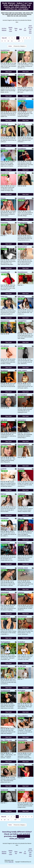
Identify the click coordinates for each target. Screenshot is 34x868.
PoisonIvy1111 (5, 321)
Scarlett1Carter (5, 50)
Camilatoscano (5, 99)
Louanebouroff (5, 272)
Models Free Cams (10, 29)
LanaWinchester (6, 617)
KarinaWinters (22, 149)
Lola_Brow (4, 420)
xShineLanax (21, 75)
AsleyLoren (4, 297)
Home (10, 46)
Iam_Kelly (4, 247)
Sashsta (3, 149)
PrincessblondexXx (23, 444)
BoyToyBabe (21, 691)
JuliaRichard (21, 494)
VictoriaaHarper (22, 617)
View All (4, 38)
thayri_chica (21, 124)
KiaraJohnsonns (23, 272)
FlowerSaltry (4, 223)
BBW (21, 29)
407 (19, 41)
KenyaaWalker (5, 765)
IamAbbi (20, 346)
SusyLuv (3, 568)
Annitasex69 (4, 790)
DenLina (3, 198)
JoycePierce (21, 790)
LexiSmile (4, 469)
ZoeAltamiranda (5, 691)
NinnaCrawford (22, 247)
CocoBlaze (4, 395)
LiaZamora (21, 592)
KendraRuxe (21, 642)
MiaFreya (3, 494)
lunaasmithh (4, 666)
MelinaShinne (22, 99)
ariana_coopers (22, 370)
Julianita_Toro (5, 716)
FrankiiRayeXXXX (6, 444)
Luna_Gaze (21, 50)
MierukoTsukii (5, 173)
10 (8, 41)
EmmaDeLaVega (23, 223)
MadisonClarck (22, 543)
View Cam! (8, 72)
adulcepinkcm (22, 420)
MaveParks (21, 469)
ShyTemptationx (6, 642)
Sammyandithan (22, 740)
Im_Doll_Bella (22, 666)
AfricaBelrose (5, 346)
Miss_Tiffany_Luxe (6, 740)
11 (12, 41)
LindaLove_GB (22, 173)
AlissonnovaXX (5, 543)
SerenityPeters (22, 321)
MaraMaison (4, 370)
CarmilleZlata (5, 518)
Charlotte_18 (4, 124)
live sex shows (23, 836)
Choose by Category (20, 46)
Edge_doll (21, 518)
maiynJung (21, 765)
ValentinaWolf (5, 592)
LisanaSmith (21, 198)
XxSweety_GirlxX (23, 568)
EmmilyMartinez (22, 395)
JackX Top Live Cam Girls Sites (30, 29)
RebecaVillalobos (23, 716)
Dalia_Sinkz (21, 297)
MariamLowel (5, 75)
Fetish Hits (11, 862)
